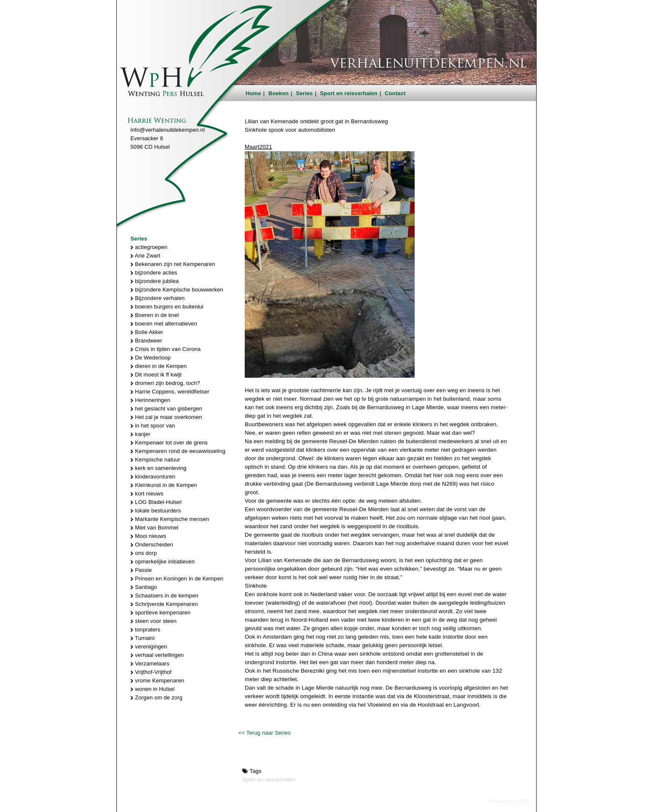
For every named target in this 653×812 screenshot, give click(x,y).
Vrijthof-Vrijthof (151, 672)
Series (305, 93)
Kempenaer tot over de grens (169, 443)
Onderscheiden (152, 545)
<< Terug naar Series (264, 733)
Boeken (279, 93)
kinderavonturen (153, 477)
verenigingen (149, 646)
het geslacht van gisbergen (166, 409)
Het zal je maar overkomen (166, 417)
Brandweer (146, 341)
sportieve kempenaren (160, 613)
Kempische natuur (155, 460)
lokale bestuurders (156, 511)
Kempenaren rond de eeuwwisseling (178, 451)
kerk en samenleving (158, 468)
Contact (395, 93)
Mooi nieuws (148, 536)
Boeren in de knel (155, 315)
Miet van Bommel (154, 528)
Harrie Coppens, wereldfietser (170, 392)
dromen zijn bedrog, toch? (165, 383)
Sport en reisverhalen (349, 93)
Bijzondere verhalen (158, 298)
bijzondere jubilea (155, 281)
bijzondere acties (154, 273)
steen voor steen (154, 621)
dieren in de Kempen (159, 366)
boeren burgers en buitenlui (167, 307)
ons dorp (144, 553)
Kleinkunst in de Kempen (164, 485)
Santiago (144, 587)
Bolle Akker (147, 332)
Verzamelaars (150, 663)
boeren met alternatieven (164, 324)
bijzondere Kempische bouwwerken (177, 290)
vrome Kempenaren (157, 680)
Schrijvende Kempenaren (164, 604)
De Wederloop (151, 358)
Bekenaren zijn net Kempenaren (173, 264)
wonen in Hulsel (153, 689)
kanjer (140, 434)
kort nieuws (147, 494)
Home (253, 93)
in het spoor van (153, 426)
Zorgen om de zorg (156, 697)
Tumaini (143, 638)
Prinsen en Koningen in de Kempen (177, 579)
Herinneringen (150, 400)
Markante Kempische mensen (170, 519)
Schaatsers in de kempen (164, 596)
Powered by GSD (508, 801)
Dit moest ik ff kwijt (156, 375)
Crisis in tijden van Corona (165, 349)
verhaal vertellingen (157, 655)
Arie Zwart (145, 256)
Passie (141, 570)
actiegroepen (149, 247)
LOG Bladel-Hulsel (156, 502)
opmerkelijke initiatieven (163, 562)
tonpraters (145, 630)
